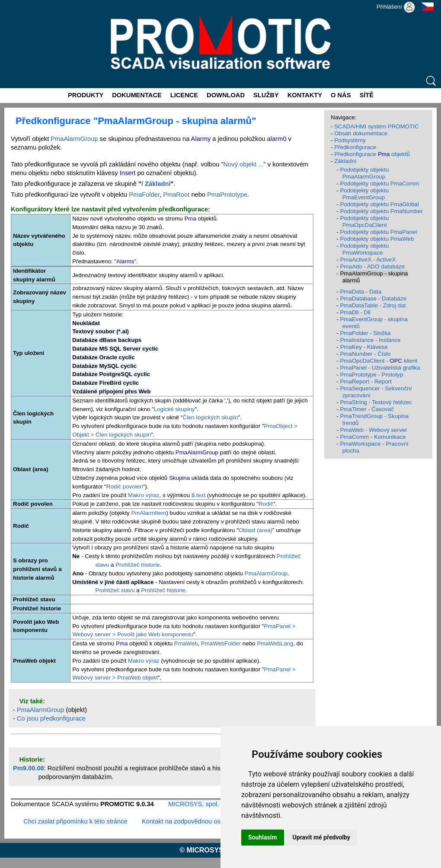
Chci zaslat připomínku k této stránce (75, 821)
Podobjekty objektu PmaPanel (378, 232)
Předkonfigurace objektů (372, 154)
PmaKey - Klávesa (364, 347)
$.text (199, 495)
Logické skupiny (174, 409)
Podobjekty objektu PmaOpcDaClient (364, 222)
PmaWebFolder (221, 643)
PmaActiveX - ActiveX (368, 260)
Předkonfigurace (355, 147)
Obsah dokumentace (361, 133)
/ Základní (156, 184)
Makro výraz (144, 495)
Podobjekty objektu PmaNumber (381, 211)
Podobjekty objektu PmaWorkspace (364, 249)
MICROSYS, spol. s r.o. (201, 804)
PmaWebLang (275, 643)
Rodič (266, 504)
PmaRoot (176, 195)
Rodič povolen (125, 487)
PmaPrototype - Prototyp (371, 375)
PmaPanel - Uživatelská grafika (380, 368)
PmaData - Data (361, 292)
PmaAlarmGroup (74, 139)
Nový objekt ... (244, 164)
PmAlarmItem (149, 513)
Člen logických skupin (210, 417)
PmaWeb (186, 643)
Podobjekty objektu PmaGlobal (379, 204)
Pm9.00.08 (29, 768)
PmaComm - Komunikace (373, 437)
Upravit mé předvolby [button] (321, 837)
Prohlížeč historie (137, 565)
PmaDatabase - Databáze (373, 298)
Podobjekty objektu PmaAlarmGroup (364, 173)
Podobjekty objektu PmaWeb (377, 239)
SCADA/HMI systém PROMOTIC (377, 126)
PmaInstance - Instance (370, 340)
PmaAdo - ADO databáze (372, 266)
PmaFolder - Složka (365, 333)
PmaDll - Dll (355, 312)
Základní (345, 161)
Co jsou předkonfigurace (51, 718)
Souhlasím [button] (263, 837)
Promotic (16, 3)
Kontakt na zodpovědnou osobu (186, 821)
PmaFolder (144, 195)
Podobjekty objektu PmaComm (379, 183)
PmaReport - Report (366, 381)
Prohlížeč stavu (115, 590)
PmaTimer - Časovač (367, 409)
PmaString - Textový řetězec (376, 402)
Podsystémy (350, 140)
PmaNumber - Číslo (365, 354)
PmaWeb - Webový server (373, 430)
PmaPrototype (227, 195)
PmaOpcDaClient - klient (379, 361)
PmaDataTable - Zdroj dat (373, 305)
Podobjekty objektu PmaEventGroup (364, 194)
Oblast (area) (256, 530)
